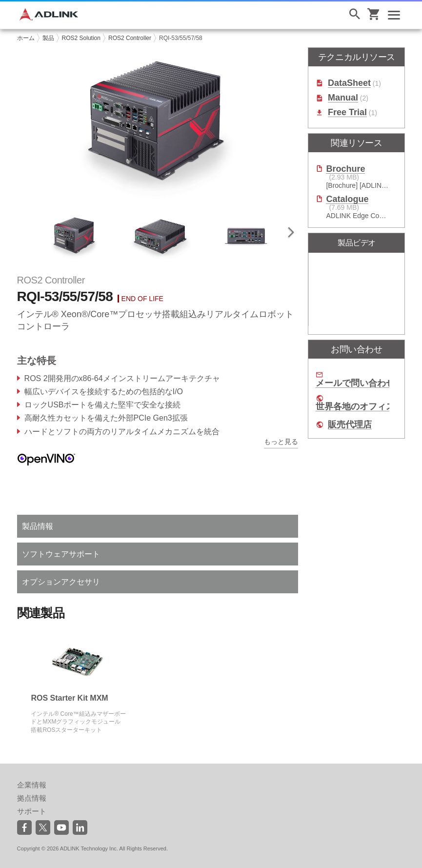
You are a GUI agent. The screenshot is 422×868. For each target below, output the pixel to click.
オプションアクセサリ (61, 582)
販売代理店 (350, 425)
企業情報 (32, 785)
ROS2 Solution (81, 38)
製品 (48, 38)
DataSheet (349, 83)
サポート (32, 811)
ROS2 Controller (130, 38)
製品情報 (38, 526)
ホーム (26, 38)
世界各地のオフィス (355, 407)
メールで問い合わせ (355, 383)
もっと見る (281, 442)
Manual (343, 98)
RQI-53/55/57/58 (181, 38)
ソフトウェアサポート (61, 554)
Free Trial (347, 112)
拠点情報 (32, 798)
